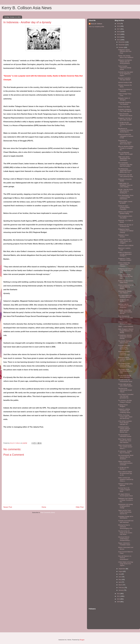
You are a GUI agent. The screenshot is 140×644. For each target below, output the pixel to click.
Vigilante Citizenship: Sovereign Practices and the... (125, 312)
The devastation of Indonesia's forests (125, 436)
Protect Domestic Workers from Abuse (125, 115)
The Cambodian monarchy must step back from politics (125, 164)
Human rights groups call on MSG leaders (125, 385)
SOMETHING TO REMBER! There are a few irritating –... (125, 185)
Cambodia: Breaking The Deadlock (124, 103)
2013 (119, 40)
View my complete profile (96, 27)
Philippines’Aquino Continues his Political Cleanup (126, 231)
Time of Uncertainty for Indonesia (125, 90)
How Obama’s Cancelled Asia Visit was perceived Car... (126, 396)
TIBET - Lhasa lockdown (126, 326)
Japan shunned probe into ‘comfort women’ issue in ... (125, 447)
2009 (119, 602)
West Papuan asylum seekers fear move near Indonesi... (125, 441)
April (120, 582)
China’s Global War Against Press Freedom (124, 264)
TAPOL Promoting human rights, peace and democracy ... (125, 417)
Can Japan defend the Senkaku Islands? (125, 296)
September (122, 569)
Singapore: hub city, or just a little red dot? (125, 119)
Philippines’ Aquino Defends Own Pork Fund (125, 51)
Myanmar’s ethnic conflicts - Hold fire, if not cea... (125, 359)
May (120, 579)
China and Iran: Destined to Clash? (125, 323)
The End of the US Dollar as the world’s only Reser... (125, 533)
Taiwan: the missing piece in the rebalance (126, 57)
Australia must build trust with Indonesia (126, 522)
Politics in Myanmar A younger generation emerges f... (125, 254)
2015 (119, 34)
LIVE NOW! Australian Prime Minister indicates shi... (125, 423)
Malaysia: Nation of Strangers (124, 99)
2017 (119, 29)
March (121, 585)
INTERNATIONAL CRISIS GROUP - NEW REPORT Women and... (124, 430)
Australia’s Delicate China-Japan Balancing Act (124, 347)
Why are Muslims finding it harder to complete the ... (126, 148)
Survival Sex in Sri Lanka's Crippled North (124, 490)
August (121, 571)
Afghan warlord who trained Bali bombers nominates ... (125, 463)
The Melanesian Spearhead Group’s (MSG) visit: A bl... (125, 170)
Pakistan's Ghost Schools (123, 236)
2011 (119, 596)
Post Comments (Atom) (48, 512)
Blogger (82, 640)
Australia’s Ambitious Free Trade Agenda (125, 110)
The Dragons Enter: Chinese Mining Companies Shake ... (125, 365)
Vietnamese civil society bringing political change (125, 506)
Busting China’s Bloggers (123, 406)
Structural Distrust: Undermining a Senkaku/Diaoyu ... (125, 539)
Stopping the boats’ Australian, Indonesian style (124, 353)
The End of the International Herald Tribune (125, 390)
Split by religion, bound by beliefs (125, 202)
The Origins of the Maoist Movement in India (125, 371)
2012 (119, 594)
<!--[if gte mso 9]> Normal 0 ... (124, 301)
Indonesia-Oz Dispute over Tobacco (125, 292)
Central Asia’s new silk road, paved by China (126, 176)
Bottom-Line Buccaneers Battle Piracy (126, 282)
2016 (119, 32)
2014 (119, 37)
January (121, 590)
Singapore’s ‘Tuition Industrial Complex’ (125, 259)
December (122, 42)
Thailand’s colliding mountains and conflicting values (124, 411)
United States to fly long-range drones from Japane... (126, 564)
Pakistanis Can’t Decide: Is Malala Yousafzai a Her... (126, 500)
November (122, 45)
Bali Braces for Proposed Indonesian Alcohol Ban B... (125, 130)
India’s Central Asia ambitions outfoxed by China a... (126, 479)
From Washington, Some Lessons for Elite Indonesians (126, 197)
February (122, 588)
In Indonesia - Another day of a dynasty (125, 452)
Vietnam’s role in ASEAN (126, 245)
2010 (119, 599)
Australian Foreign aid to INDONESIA (126, 517)
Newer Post (8, 507)
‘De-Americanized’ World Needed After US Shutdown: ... (126, 457)
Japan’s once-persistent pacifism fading (125, 213)
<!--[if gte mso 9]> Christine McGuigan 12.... (125, 124)
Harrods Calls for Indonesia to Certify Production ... (125, 306)
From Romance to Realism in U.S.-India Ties (125, 318)
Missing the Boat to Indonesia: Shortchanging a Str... (126, 527)
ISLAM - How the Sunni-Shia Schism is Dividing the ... (126, 191)
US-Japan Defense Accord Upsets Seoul (125, 495)
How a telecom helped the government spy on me (125, 473)
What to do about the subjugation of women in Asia (126, 136)
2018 (119, 26)
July (120, 574)
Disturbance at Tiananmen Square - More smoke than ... (125, 142)
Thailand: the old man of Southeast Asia (126, 226)
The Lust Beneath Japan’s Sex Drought (125, 153)
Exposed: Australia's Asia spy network (124, 79)
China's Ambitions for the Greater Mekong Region (126, 287)
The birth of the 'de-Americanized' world (125, 381)
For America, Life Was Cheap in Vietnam (125, 401)
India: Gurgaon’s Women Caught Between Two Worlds (126, 331)
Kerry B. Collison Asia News (27, 8)
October (121, 47)
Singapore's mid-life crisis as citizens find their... (125, 276)
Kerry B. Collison (96, 24)
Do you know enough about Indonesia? (125, 376)
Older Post (80, 507)
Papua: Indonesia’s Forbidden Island (124, 544)
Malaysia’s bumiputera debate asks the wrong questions (125, 62)
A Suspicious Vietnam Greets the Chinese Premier (125, 337)
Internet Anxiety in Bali (125, 82)
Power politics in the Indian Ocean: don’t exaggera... (125, 241)
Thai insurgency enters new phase (125, 217)
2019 (119, 24)
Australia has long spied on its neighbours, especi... (125, 74)
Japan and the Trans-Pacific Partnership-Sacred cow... (125, 512)
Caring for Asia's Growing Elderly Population (124, 207)
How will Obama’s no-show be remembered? (125, 558)
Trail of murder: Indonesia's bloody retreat (125, 68)
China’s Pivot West (124, 107)
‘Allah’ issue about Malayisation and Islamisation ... (124, 158)
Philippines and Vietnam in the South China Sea (126, 270)
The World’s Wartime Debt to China (125, 342)
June (120, 577)
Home (44, 507)
